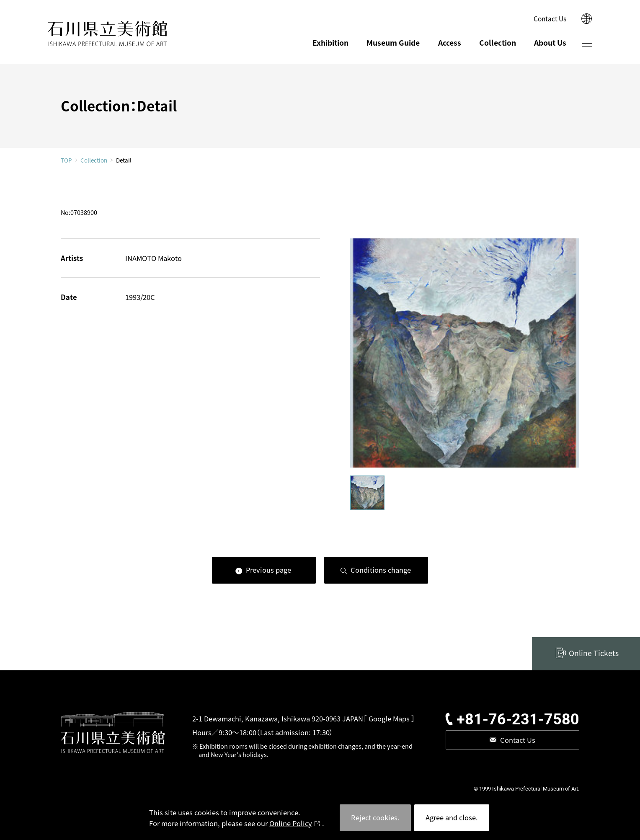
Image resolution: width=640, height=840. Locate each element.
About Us (550, 43)
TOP (66, 160)
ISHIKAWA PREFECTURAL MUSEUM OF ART (107, 34)
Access (450, 43)
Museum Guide (393, 43)
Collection (498, 43)
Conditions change (381, 570)
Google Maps (389, 719)
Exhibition (330, 43)
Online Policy (291, 823)
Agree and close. (452, 817)
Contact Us (550, 18)
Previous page (268, 570)
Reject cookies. (375, 817)
